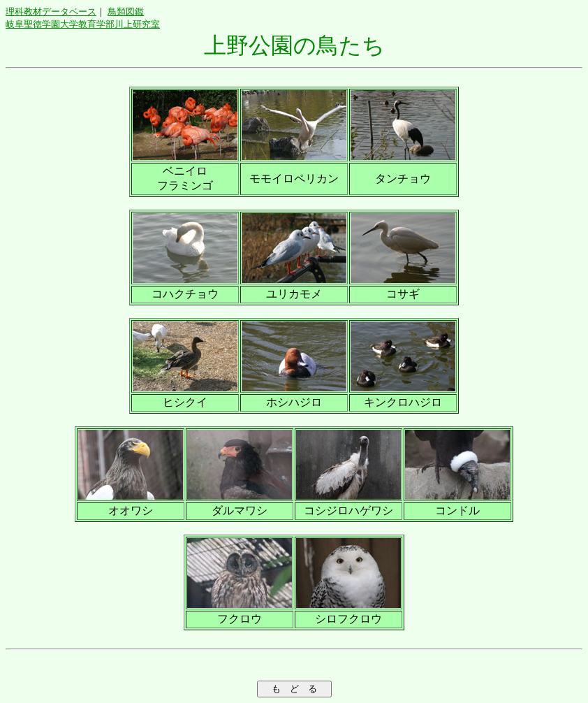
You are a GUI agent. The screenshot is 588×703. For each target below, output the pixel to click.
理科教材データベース (51, 12)
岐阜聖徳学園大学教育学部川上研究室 (83, 24)
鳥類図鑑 (126, 12)
